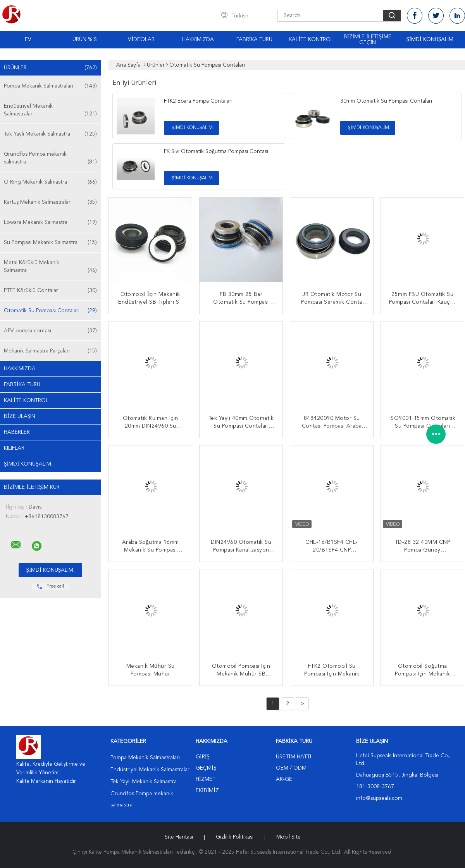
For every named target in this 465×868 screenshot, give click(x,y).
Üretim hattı (294, 757)
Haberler (17, 432)
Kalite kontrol (311, 40)
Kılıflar (14, 448)
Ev (28, 40)
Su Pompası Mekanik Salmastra (50, 242)
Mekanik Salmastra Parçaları (50, 351)
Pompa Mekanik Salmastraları (50, 86)
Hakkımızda (198, 40)
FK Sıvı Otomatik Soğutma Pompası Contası (216, 151)
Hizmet (206, 779)
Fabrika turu (255, 40)
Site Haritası (179, 837)
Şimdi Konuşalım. (431, 40)
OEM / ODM (291, 768)
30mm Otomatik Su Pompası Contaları (386, 101)
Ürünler (50, 68)
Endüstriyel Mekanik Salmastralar (50, 111)
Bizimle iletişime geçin (368, 40)
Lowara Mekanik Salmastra (50, 222)
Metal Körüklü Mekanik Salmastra (50, 267)
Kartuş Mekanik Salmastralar (50, 202)
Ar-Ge (284, 779)
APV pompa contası (50, 331)
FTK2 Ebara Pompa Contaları (198, 101)
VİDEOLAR (141, 40)
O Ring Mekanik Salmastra (50, 182)
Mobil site (288, 837)
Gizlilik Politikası (235, 837)
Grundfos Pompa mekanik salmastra (50, 159)
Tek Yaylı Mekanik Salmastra (50, 134)
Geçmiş (206, 768)
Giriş (203, 757)
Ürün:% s (85, 40)
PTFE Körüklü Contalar (50, 290)
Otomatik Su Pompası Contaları (50, 311)
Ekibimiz (207, 791)
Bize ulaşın (20, 416)
